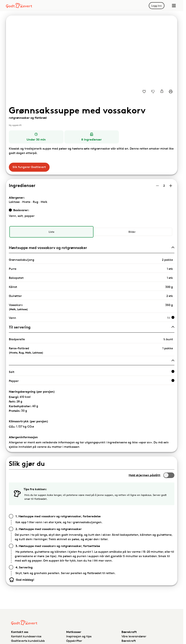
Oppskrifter (74, 641)
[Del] (162, 91)
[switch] (169, 475)
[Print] (171, 91)
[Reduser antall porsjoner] (157, 186)
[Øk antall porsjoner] (171, 186)
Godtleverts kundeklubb (28, 641)
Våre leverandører (134, 636)
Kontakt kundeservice (26, 636)
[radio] (51, 232)
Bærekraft (129, 641)
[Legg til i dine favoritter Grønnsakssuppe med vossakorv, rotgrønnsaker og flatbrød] (144, 91)
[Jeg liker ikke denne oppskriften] (153, 91)
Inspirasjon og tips (79, 636)
